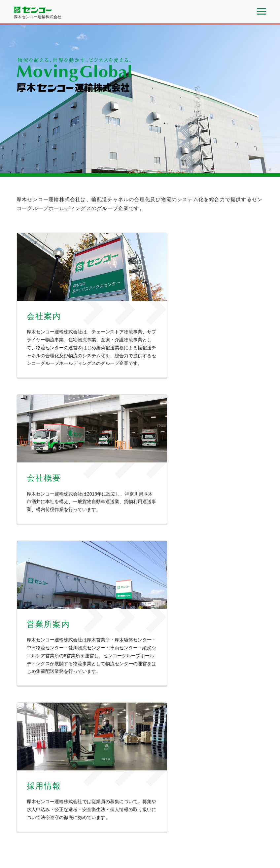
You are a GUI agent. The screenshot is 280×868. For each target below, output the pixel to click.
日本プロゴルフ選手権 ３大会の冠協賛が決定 (131, 618)
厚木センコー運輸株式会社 (42, 821)
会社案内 (157, 823)
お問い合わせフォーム (210, 770)
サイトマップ (258, 823)
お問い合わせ (206, 823)
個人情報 (232, 823)
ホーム (137, 823)
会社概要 (180, 823)
